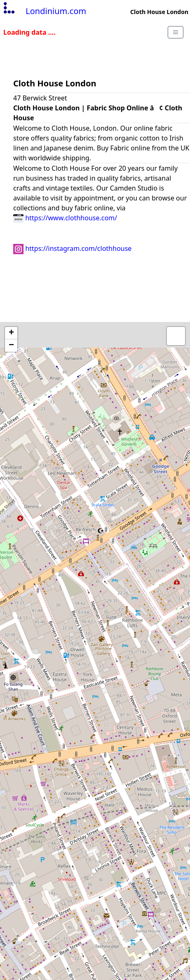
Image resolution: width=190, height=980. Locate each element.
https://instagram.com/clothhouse (72, 248)
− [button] (11, 346)
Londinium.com (44, 11)
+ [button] (11, 333)
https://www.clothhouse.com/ (65, 218)
